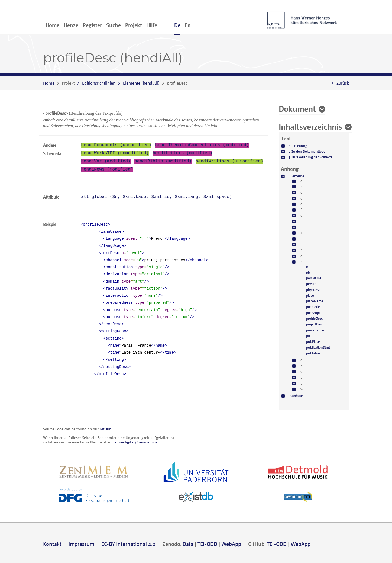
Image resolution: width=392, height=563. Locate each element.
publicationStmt (318, 347)
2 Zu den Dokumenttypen (308, 151)
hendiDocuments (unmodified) (116, 145)
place (310, 295)
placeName (315, 301)
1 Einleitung (298, 146)
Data (188, 544)
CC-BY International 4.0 (128, 544)
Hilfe (152, 25)
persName (314, 278)
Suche (114, 25)
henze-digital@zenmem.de (135, 442)
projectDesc (315, 324)
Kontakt (52, 544)
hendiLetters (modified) (182, 153)
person (311, 284)
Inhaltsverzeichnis (310, 126)
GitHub (106, 429)
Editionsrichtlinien (99, 83)
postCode (313, 307)
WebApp (231, 544)
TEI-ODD (207, 544)
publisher (313, 353)
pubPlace (313, 341)
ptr (308, 336)
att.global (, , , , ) (156, 197)
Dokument (297, 108)
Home (52, 25)
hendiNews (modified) (107, 169)
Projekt (134, 25)
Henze (71, 25)
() (141, 83)
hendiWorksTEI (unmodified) (115, 153)
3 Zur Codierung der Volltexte (311, 157)
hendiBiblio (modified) (163, 161)
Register (92, 25)
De (177, 25)
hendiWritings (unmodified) (229, 161)
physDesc (313, 290)
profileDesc (314, 318)
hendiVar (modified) (106, 161)
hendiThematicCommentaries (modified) (202, 145)
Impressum (81, 544)
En (188, 25)
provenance (315, 330)
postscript (313, 313)
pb (308, 272)
